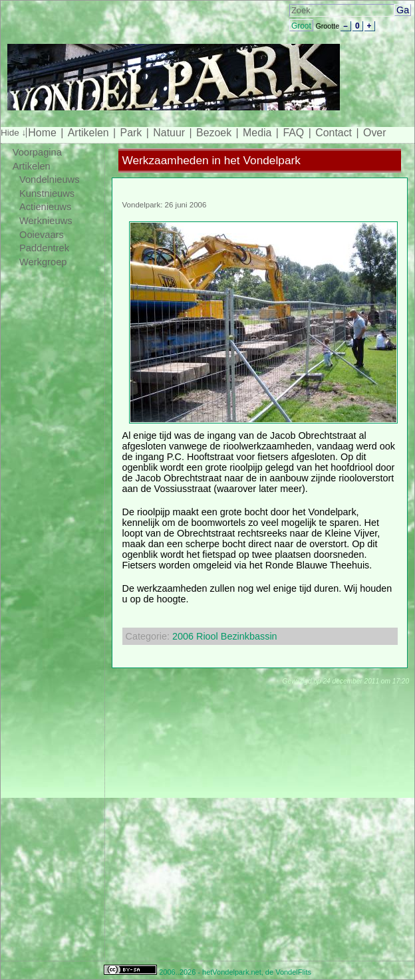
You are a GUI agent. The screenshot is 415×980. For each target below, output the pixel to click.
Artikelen (88, 133)
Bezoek (214, 133)
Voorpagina (37, 152)
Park (131, 133)
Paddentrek (44, 248)
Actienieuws (45, 207)
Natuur (169, 133)
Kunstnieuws (47, 193)
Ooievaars (42, 235)
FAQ (293, 133)
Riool (207, 636)
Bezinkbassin (249, 636)
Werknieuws (46, 221)
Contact (334, 133)
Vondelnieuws (50, 180)
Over (374, 133)
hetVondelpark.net (232, 972)
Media (257, 133)
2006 (183, 636)
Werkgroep (43, 262)
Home (42, 133)
